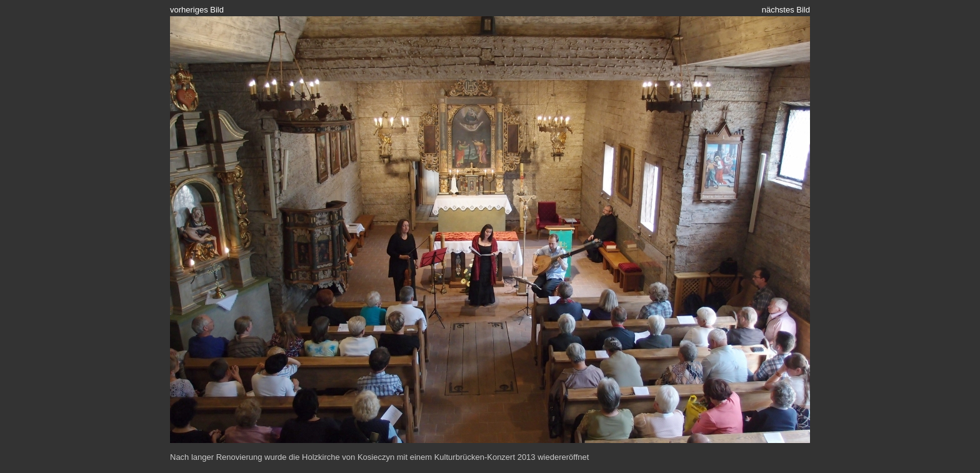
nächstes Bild (786, 10)
